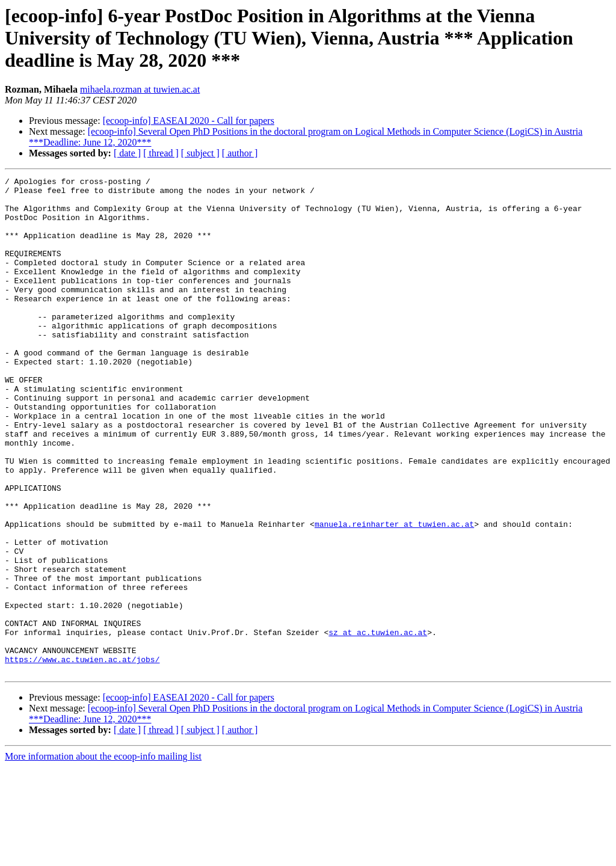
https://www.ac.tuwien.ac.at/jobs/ (82, 757)
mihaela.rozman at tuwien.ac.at (140, 89)
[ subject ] (200, 153)
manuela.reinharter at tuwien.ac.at (394, 594)
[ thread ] (161, 153)
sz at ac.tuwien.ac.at (378, 724)
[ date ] (127, 153)
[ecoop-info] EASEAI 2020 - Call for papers (189, 121)
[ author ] (240, 153)
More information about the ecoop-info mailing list (103, 855)
